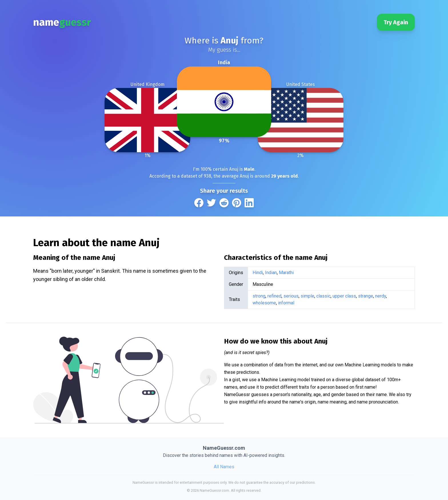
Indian (271, 273)
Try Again (396, 22)
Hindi (258, 273)
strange (366, 296)
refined (274, 296)
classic (323, 296)
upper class (344, 296)
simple (307, 296)
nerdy (381, 296)
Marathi (286, 273)
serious (291, 296)
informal (286, 303)
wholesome (264, 303)
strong (259, 296)
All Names (224, 467)
